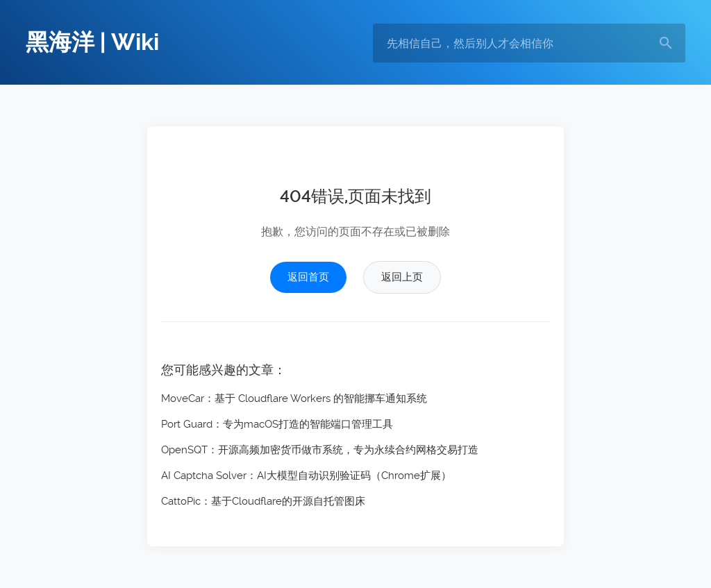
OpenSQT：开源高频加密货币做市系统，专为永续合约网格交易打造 (320, 450)
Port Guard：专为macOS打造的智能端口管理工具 (277, 424)
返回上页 (402, 277)
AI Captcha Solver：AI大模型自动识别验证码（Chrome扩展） (306, 476)
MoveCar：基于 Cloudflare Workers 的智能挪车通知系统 (294, 398)
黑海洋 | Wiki (92, 42)
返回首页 (308, 277)
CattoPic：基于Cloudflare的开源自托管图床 (263, 501)
